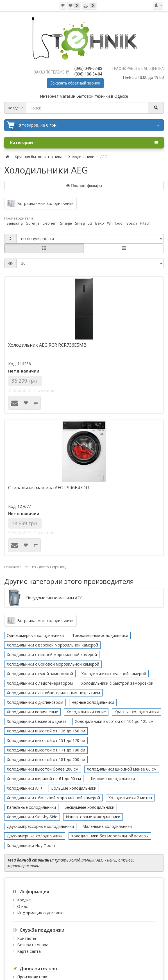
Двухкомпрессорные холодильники (40, 826)
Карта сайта (29, 951)
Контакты (27, 938)
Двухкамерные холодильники (35, 836)
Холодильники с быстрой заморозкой (117, 683)
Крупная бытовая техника (39, 157)
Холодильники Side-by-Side (32, 817)
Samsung (14, 223)
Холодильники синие (86, 712)
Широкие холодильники (112, 779)
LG (90, 223)
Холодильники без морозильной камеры (110, 836)
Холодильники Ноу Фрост (31, 845)
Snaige (66, 223)
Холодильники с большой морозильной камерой (53, 798)
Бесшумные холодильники (89, 807)
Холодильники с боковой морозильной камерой (53, 664)
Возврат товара (33, 945)
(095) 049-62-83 (88, 68)
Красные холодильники (137, 712)
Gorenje (33, 223)
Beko (100, 223)
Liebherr (50, 223)
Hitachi (146, 223)
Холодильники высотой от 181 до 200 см (46, 759)
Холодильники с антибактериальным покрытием (53, 693)
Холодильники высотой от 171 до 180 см (46, 750)
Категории (84, 143)
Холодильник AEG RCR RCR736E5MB (47, 345)
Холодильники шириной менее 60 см (122, 769)
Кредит (24, 900)
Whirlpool (115, 223)
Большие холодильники (74, 788)
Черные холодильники (93, 702)
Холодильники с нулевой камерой (114, 674)
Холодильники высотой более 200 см (43, 769)
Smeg (80, 223)
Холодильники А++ (25, 788)
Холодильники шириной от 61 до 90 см (44, 779)
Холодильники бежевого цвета (37, 721)
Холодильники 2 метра (130, 798)
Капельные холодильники (31, 807)
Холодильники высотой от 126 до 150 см (46, 731)
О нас (22, 906)
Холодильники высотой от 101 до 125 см (114, 721)
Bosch (132, 223)
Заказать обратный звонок (75, 83)
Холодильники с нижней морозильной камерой (52, 655)
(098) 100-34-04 (88, 74)
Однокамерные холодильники (35, 635)
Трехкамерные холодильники (100, 635)
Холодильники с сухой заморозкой (40, 674)
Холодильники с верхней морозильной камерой (52, 645)
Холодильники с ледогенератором (40, 683)
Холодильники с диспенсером (35, 702)
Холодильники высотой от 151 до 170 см (46, 740)
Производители (32, 977)
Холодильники (81, 157)
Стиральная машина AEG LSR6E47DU (49, 488)
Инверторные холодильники (93, 817)
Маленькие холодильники (107, 826)
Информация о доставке (41, 913)
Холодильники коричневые (32, 712)
